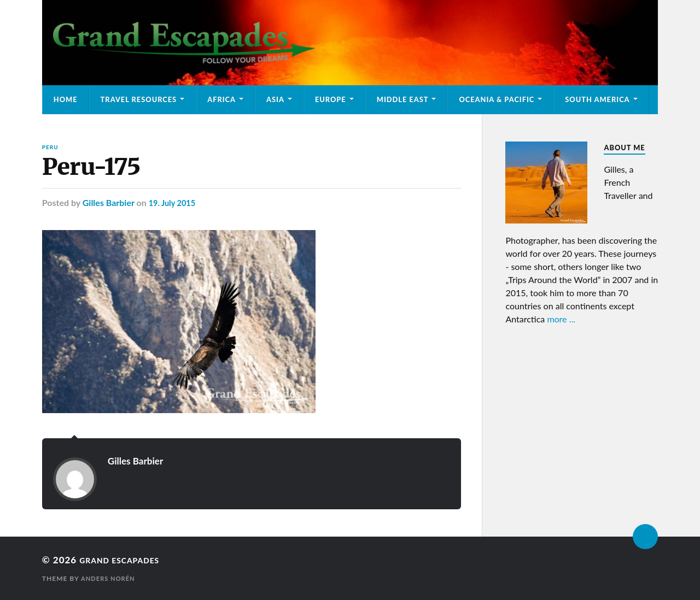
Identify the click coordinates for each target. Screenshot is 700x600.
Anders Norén (110, 578)
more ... (561, 319)
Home (66, 99)
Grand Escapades (127, 560)
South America (597, 99)
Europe (331, 99)
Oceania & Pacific (497, 99)
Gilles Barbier (109, 203)
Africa (221, 99)
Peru (50, 147)
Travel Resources (139, 99)
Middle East (403, 99)
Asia (275, 99)
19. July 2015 (175, 203)
